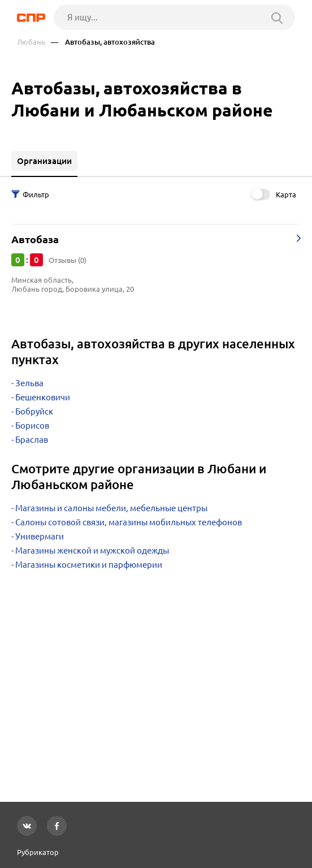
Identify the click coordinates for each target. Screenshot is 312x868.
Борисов (32, 426)
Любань (31, 42)
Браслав (32, 440)
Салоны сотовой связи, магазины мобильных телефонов (129, 522)
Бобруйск (34, 411)
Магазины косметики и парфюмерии (89, 565)
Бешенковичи (43, 397)
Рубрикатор (38, 852)
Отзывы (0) (68, 260)
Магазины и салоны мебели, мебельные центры (111, 508)
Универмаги (40, 536)
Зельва (29, 383)
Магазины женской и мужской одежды (92, 550)
